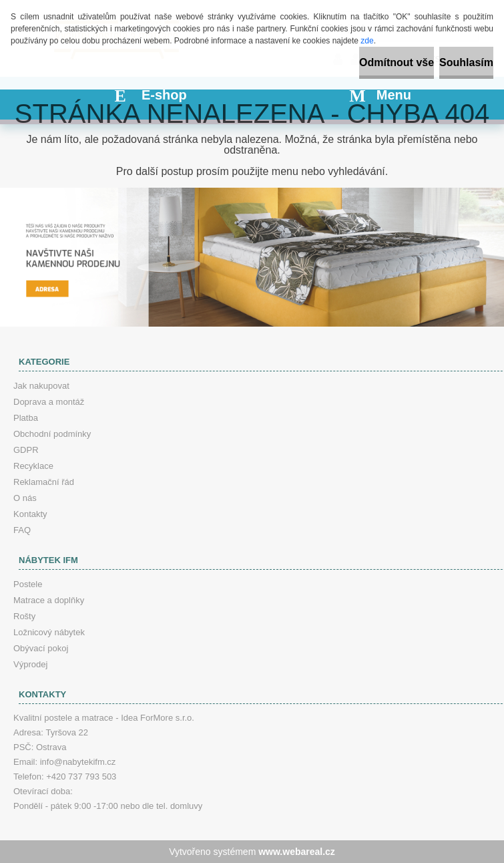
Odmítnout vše (397, 62)
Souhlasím (466, 62)
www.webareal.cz (297, 852)
